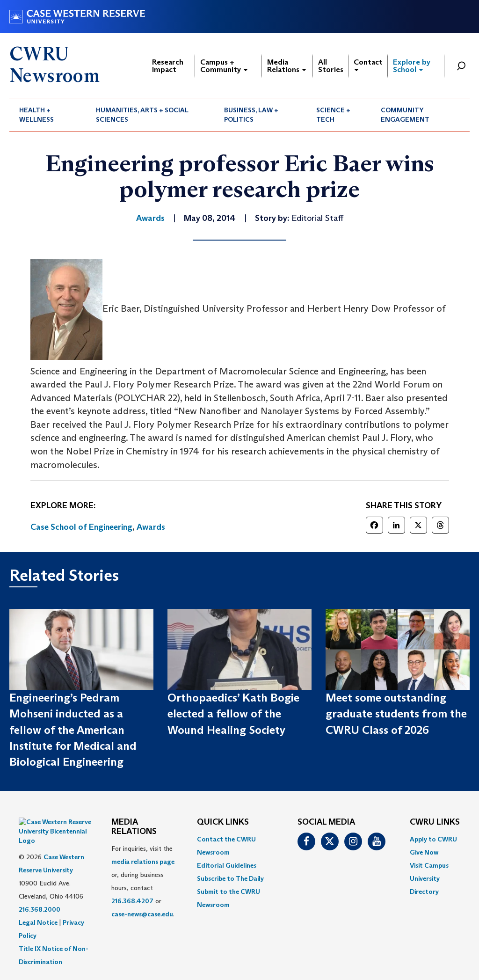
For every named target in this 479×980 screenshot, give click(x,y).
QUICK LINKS (223, 822)
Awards (151, 527)
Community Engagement (405, 115)
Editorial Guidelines (227, 865)
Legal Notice (38, 899)
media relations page (143, 862)
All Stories (331, 66)
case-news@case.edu (142, 914)
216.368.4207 (132, 901)
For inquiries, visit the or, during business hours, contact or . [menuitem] (143, 881)
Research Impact (168, 66)
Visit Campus (429, 865)
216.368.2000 (40, 886)
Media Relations (287, 66)
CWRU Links (435, 822)
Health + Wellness (36, 115)
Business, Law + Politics (251, 115)
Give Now (424, 852)
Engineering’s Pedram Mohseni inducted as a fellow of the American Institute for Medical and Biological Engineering (73, 730)
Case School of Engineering (81, 527)
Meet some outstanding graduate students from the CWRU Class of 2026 (396, 714)
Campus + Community (224, 66)
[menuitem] (48, 115)
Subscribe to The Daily (230, 878)
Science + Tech (333, 115)
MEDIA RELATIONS (134, 827)
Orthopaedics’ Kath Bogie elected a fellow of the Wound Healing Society (233, 714)
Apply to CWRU (433, 839)
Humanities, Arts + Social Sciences (142, 115)
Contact (368, 64)
